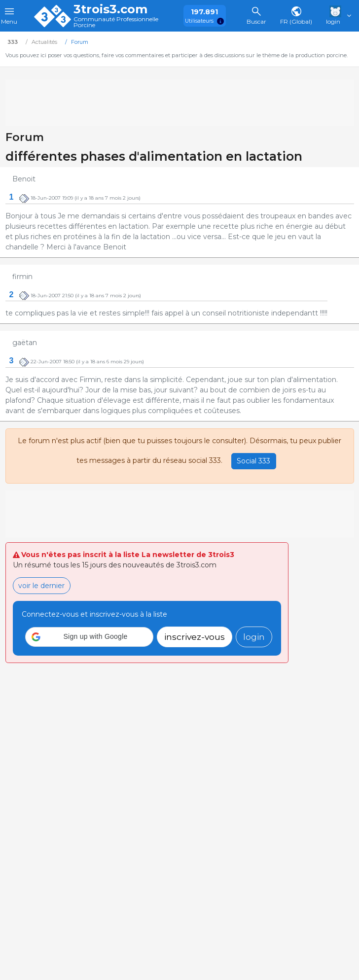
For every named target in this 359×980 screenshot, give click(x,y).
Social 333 (253, 461)
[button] (89, 637)
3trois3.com (110, 9)
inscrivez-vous (195, 637)
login (254, 637)
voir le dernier (41, 586)
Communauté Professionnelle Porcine (116, 22)
